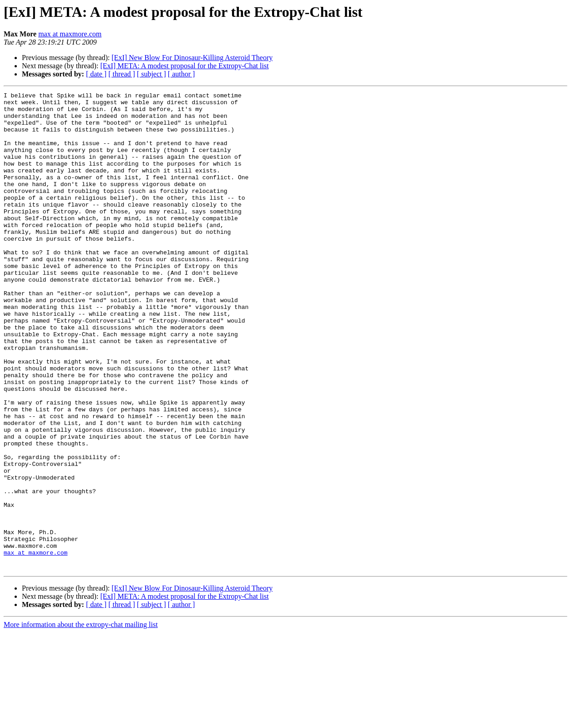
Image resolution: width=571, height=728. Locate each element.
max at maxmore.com (70, 34)
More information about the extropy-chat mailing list (81, 720)
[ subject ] (152, 74)
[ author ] (182, 74)
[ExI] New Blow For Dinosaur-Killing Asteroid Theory (192, 58)
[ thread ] (122, 74)
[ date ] (96, 74)
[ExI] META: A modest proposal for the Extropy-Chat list (184, 66)
